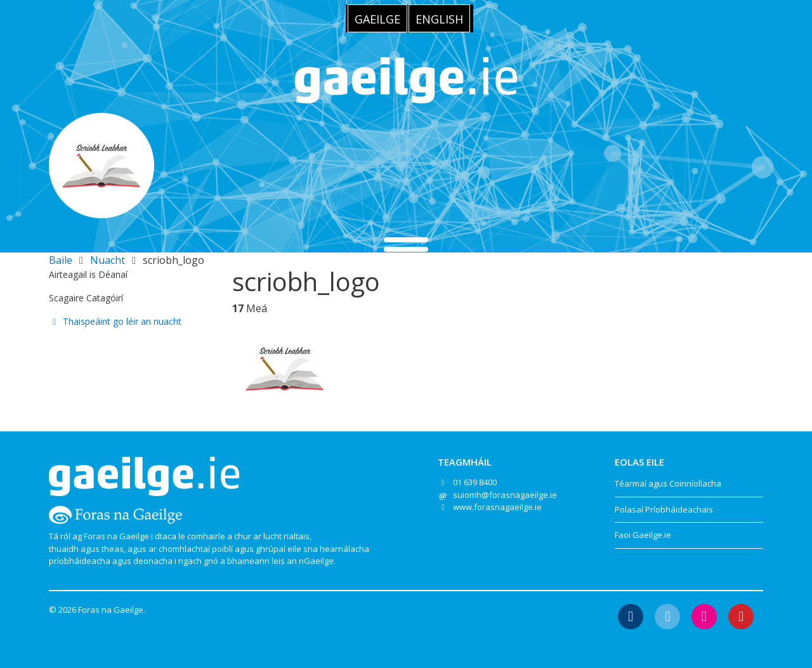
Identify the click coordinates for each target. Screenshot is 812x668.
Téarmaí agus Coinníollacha (668, 483)
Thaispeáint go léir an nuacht (115, 321)
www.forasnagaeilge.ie (497, 507)
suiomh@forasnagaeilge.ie (505, 495)
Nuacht (108, 260)
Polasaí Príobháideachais (664, 509)
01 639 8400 (475, 482)
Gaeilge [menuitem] (377, 19)
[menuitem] (377, 18)
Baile (61, 260)
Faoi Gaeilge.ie (643, 535)
